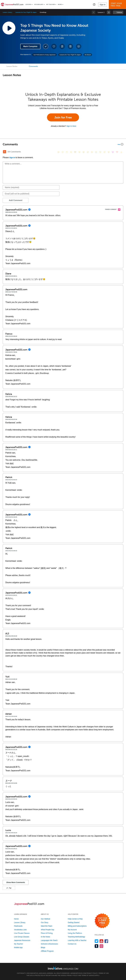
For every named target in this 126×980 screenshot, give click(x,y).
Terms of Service (88, 975)
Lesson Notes (12, 66)
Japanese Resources (22, 940)
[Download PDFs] (70, 46)
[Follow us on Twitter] (97, 941)
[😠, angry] (79, 152)
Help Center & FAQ (75, 919)
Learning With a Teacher (77, 940)
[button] (94, 4)
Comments (33, 66)
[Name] (31, 187)
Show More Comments (16, 882)
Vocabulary (39, 4)
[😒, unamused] (71, 152)
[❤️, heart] (117, 152)
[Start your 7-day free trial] (102, 921)
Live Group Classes (22, 937)
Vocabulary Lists (20, 930)
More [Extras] (60, 4)
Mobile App (18, 947)
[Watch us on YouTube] (101, 941)
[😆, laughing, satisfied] (84, 152)
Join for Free (63, 117)
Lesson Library (7, 12)
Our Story (45, 922)
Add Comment (16, 200)
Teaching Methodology (76, 937)
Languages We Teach (49, 940)
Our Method (45, 919)
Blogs (43, 947)
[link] (109, 12)
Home (16, 919)
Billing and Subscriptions (77, 926)
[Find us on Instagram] (101, 946)
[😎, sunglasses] (75, 152)
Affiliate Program (47, 951)
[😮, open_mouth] (109, 152)
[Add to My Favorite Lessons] (54, 46)
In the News (45, 937)
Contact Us (72, 944)
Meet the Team (47, 926)
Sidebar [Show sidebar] (119, 12)
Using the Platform (75, 933)
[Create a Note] (62, 46)
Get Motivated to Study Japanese (44, 55)
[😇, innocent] (100, 152)
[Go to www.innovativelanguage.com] (63, 968)
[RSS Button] (5, 152)
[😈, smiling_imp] (113, 152)
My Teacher (51, 4)
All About (88, 55)
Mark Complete (30, 46)
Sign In (103, 5)
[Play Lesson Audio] (9, 28)
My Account (72, 930)
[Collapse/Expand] (63, 144)
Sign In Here (71, 126)
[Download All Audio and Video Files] (79, 46)
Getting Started (74, 922)
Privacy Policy (92, 973)
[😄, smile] (58, 152)
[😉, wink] (92, 152)
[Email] (31, 194)
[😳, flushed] (63, 152)
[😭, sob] (96, 152)
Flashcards (18, 926)
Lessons (28, 4)
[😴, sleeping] (104, 152)
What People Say (47, 930)
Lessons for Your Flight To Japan (26, 12)
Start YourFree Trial (118, 5)
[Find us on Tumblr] (97, 946)
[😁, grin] (67, 152)
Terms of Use (104, 973)
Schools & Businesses (49, 944)
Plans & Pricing (47, 933)
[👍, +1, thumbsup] (121, 152)
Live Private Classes (22, 933)
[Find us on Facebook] (106, 941)
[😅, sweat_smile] (88, 152)
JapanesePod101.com (78, 973)
